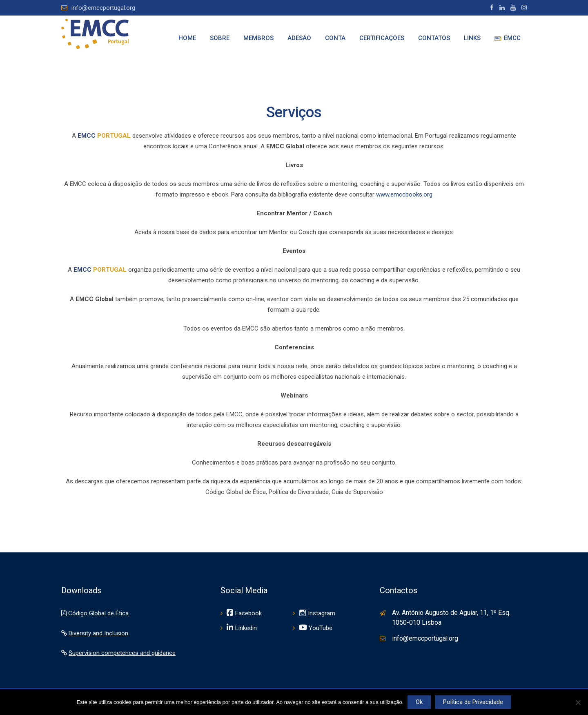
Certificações (382, 38)
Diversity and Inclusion (98, 633)
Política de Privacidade (473, 702)
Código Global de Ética (98, 613)
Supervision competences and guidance (122, 653)
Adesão (299, 38)
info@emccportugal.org (103, 8)
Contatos (434, 38)
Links (472, 38)
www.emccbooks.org (404, 194)
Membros (258, 38)
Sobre (220, 38)
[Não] (578, 702)
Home (187, 38)
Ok (419, 702)
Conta (335, 38)
